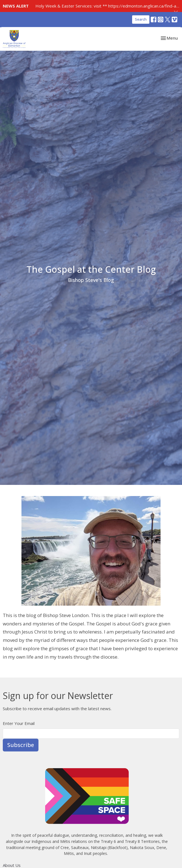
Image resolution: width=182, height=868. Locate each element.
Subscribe (21, 745)
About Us (12, 865)
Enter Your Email (19, 723)
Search (141, 19)
